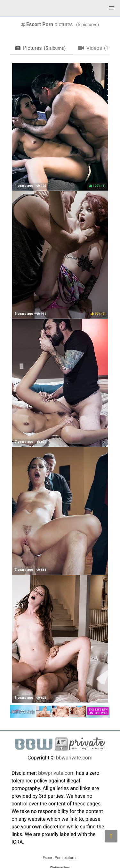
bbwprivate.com (74, 758)
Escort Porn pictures (60, 858)
